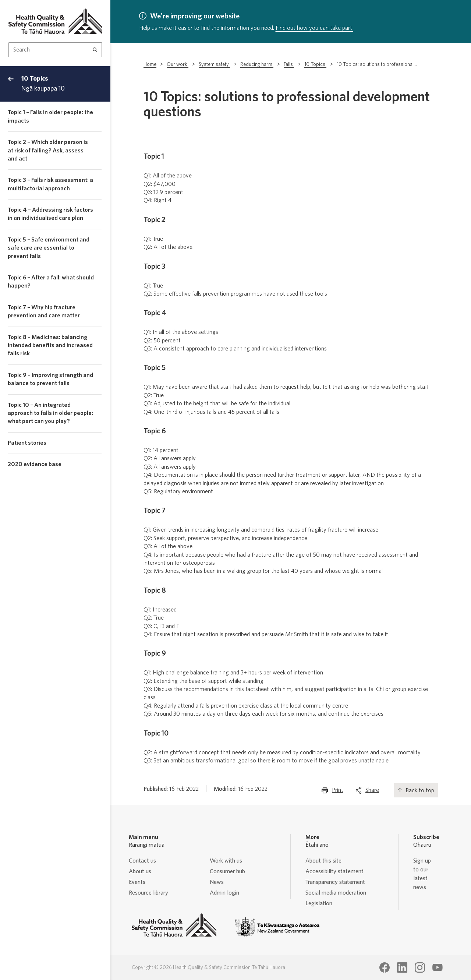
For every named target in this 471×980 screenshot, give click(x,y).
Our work (178, 64)
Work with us (226, 861)
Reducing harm (257, 64)
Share (372, 792)
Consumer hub (227, 871)
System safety (214, 64)
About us (140, 871)
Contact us (142, 861)
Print (338, 792)
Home (150, 64)
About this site (323, 861)
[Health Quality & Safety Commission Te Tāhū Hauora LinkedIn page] (402, 967)
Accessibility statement (334, 871)
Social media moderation (336, 893)
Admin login (224, 893)
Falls (289, 64)
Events (137, 882)
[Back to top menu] (11, 84)
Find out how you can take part (314, 28)
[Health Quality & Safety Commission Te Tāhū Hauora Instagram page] (420, 967)
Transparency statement (335, 882)
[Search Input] (55, 50)
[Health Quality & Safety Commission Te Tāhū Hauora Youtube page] (438, 967)
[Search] (95, 50)
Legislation (319, 903)
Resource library (148, 893)
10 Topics (315, 64)
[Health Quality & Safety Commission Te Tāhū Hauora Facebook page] (385, 967)
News (217, 882)
